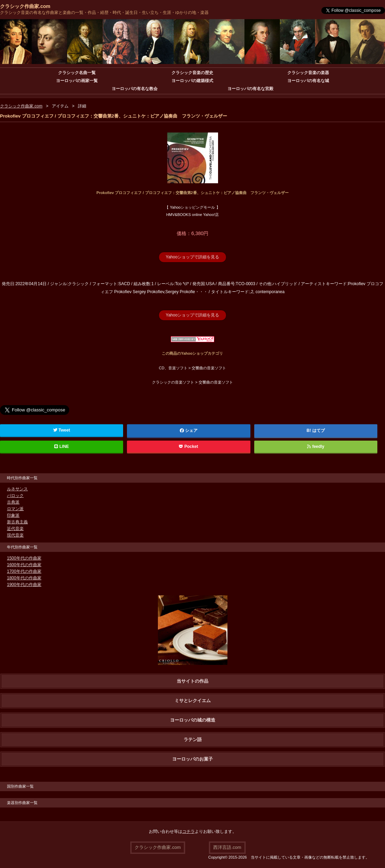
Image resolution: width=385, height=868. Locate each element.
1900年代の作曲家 (24, 585)
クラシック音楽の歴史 (192, 73)
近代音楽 (15, 529)
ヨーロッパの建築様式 (192, 81)
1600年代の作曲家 (24, 565)
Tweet (62, 430)
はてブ (319, 431)
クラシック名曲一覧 (77, 73)
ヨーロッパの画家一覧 (77, 81)
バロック (15, 496)
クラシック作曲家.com (25, 6)
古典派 (13, 502)
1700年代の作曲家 (24, 571)
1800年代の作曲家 (24, 578)
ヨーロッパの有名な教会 (135, 89)
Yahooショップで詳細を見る (193, 257)
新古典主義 (17, 522)
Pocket (189, 447)
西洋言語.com (227, 847)
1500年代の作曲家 (24, 558)
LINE (62, 447)
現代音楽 (15, 535)
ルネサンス (17, 489)
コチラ (189, 831)
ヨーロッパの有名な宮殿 (250, 89)
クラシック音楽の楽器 (308, 73)
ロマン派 (15, 509)
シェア (189, 431)
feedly (316, 447)
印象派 (13, 515)
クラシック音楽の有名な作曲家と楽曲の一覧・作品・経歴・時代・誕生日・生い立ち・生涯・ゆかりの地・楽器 (104, 13)
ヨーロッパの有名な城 (308, 81)
